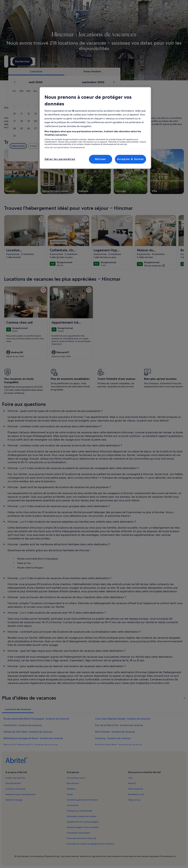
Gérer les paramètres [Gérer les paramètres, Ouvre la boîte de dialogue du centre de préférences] (60, 159)
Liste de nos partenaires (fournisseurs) (65, 147)
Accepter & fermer (130, 159)
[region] (95, 128)
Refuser (101, 159)
